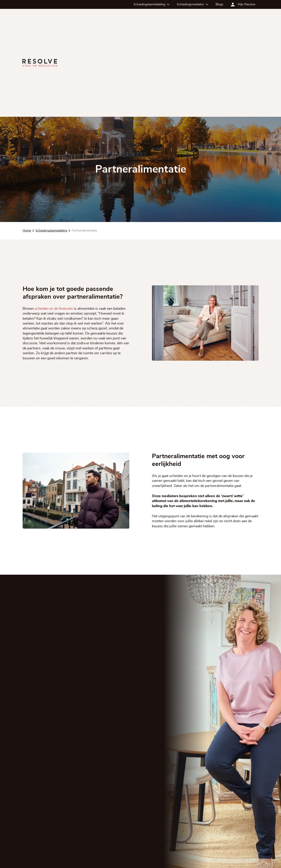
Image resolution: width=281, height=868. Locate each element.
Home (27, 231)
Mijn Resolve (247, 4)
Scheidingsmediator (190, 4)
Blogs (219, 4)
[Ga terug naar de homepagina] (40, 63)
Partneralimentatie (84, 231)
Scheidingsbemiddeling (149, 4)
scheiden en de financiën (54, 309)
